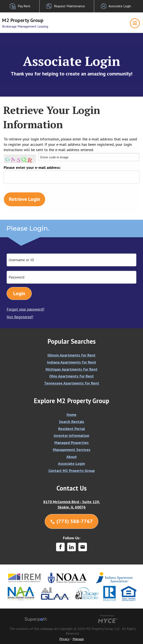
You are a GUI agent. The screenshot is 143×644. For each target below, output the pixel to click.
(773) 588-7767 (71, 521)
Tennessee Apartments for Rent (72, 383)
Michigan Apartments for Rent (71, 369)
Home (71, 415)
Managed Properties (71, 443)
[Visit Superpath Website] (36, 620)
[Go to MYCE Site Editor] (107, 620)
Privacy (64, 639)
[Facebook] (60, 547)
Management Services (72, 450)
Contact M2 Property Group (72, 471)
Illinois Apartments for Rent (71, 355)
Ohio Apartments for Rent (71, 376)
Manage (78, 639)
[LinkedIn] (71, 547)
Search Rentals (71, 422)
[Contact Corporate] (83, 547)
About (72, 457)
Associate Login (71, 463)
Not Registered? (20, 317)
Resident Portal (71, 429)
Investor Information (71, 435)
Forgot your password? (26, 309)
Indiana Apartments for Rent (72, 362)
